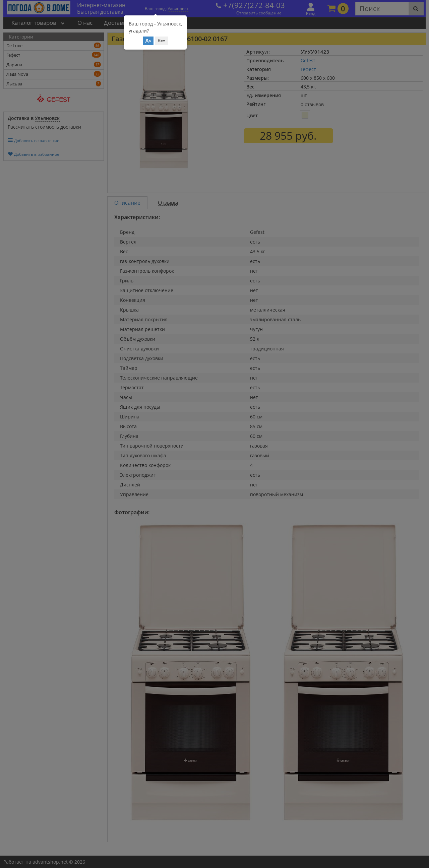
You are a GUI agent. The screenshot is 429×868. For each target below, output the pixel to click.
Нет (161, 41)
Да (148, 41)
